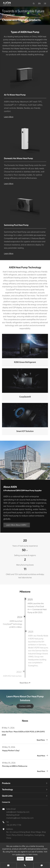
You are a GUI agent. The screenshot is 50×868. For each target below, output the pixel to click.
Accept (29, 859)
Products (6, 783)
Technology (7, 790)
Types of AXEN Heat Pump (25, 32)
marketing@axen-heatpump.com (20, 818)
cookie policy (21, 854)
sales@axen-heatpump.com (18, 812)
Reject (20, 859)
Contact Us (6, 802)
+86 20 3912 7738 (14, 825)
